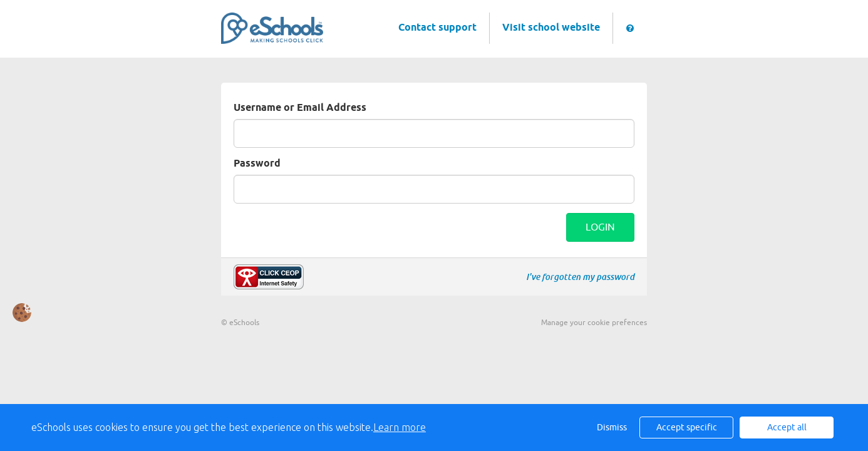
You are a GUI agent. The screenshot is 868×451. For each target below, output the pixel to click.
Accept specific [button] (687, 428)
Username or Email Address (300, 108)
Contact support (437, 28)
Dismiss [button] (612, 428)
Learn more (400, 427)
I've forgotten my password (580, 277)
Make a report (269, 277)
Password (257, 164)
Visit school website (551, 28)
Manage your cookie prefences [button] (594, 323)
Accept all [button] (787, 428)
